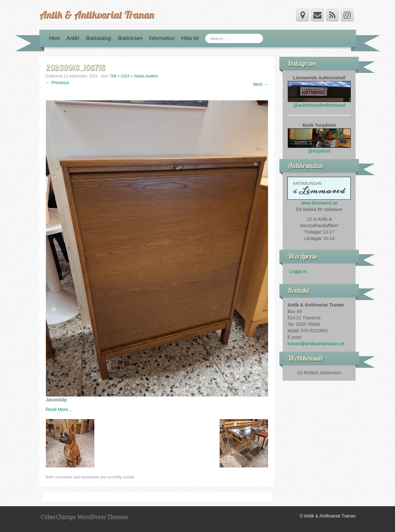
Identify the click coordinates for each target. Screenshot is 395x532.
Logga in (298, 271)
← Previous (57, 83)
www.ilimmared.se (319, 203)
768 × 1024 (120, 76)
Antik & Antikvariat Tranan (97, 15)
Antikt (73, 38)
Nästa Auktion (146, 76)
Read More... (59, 409)
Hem (55, 38)
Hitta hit (190, 38)
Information (162, 38)
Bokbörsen (130, 38)
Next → (261, 84)
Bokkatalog (98, 38)
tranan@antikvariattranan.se (316, 344)
